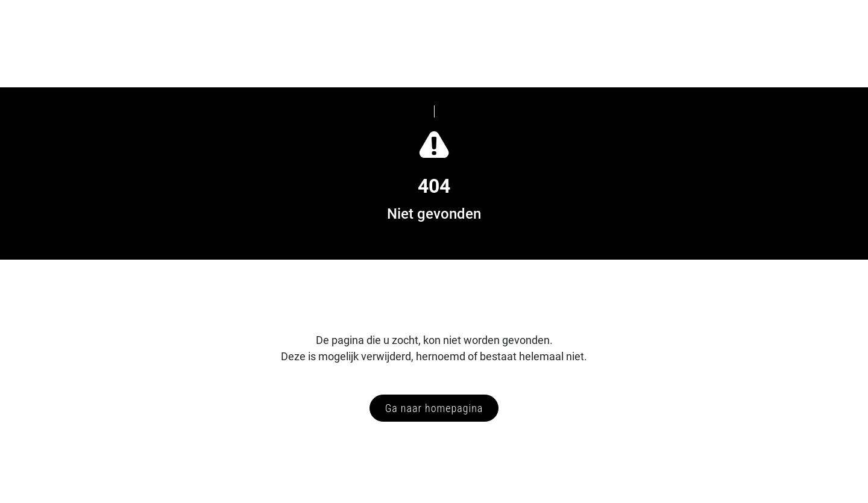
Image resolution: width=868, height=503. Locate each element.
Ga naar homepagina (434, 408)
